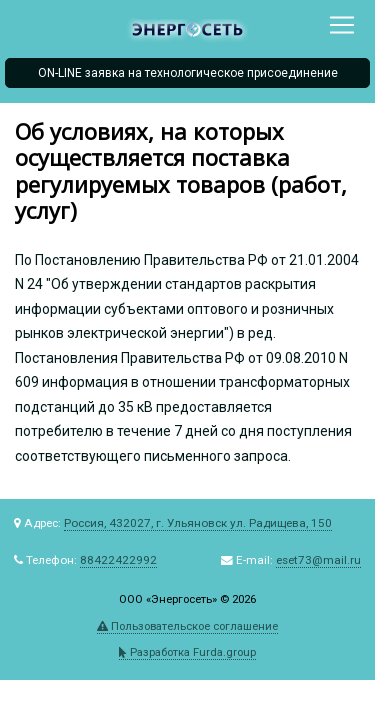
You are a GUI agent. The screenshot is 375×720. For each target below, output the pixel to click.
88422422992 (118, 560)
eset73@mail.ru (318, 560)
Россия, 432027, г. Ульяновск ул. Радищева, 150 (198, 523)
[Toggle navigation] (342, 25)
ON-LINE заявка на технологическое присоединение (188, 73)
